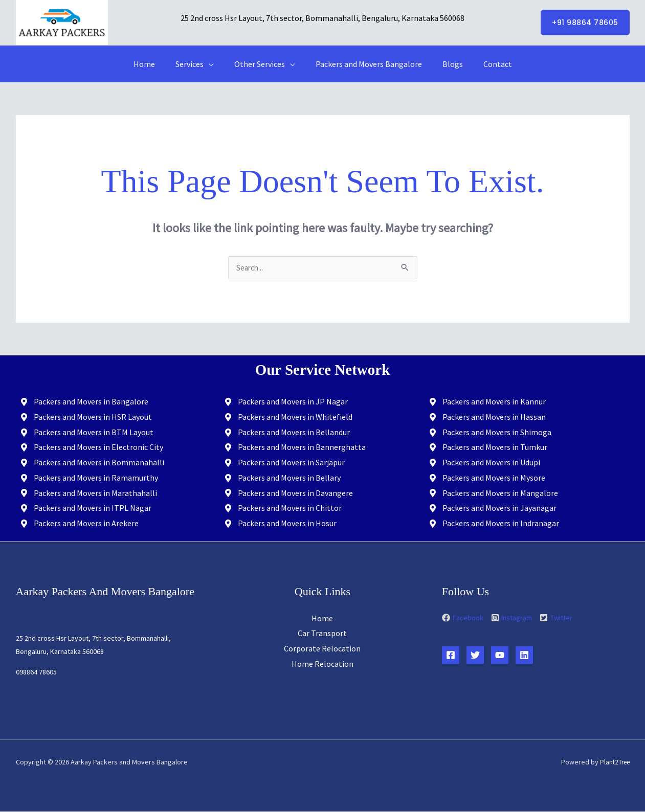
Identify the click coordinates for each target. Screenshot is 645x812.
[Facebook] (451, 656)
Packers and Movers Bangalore (367, 64)
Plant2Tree (613, 762)
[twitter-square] (556, 618)
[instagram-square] (515, 618)
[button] (585, 22)
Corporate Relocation (322, 649)
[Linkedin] (524, 656)
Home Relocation (322, 664)
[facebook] (466, 618)
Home (154, 64)
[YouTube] (500, 656)
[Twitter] (475, 656)
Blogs (447, 64)
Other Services (262, 64)
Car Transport (322, 634)
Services (196, 64)
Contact (487, 64)
